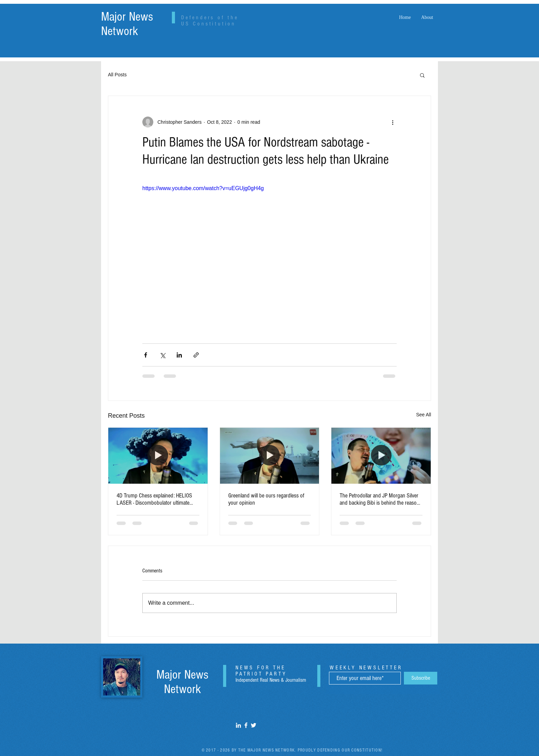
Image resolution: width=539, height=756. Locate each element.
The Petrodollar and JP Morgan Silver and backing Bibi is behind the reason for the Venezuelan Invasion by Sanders (379, 499)
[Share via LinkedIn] (179, 355)
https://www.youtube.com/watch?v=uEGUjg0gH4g (203, 188)
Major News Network (127, 24)
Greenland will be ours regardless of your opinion (266, 499)
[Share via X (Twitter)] (162, 355)
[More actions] (393, 122)
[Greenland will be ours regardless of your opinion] (270, 456)
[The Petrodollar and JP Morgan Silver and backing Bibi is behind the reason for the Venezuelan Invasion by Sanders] (381, 456)
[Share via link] (196, 355)
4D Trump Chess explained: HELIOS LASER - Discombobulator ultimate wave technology (154, 499)
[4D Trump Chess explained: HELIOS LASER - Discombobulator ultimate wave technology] (158, 456)
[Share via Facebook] (146, 355)
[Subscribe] (421, 678)
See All (423, 415)
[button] (422, 75)
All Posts (117, 75)
